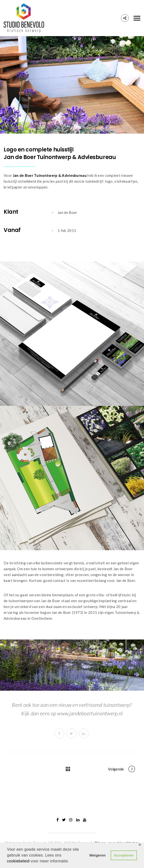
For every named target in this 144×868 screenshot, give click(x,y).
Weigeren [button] (97, 855)
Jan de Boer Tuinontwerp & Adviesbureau (50, 175)
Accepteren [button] (124, 855)
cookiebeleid (19, 861)
